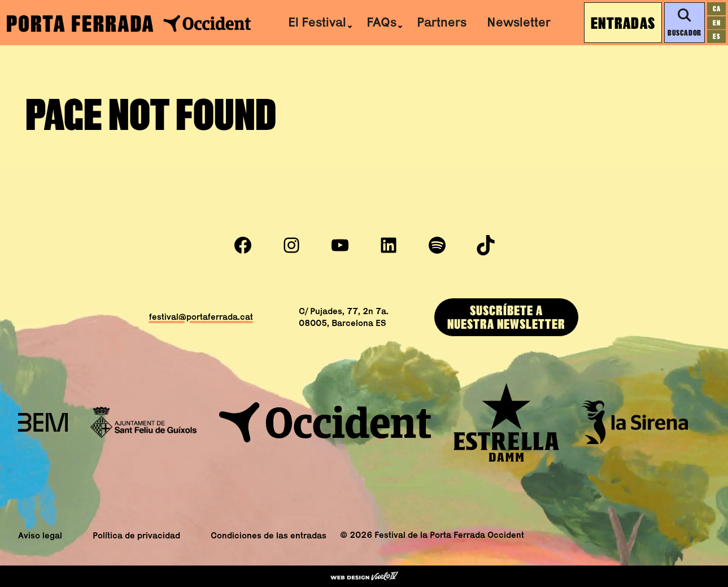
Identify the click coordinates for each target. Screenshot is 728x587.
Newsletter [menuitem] (519, 22)
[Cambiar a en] (716, 23)
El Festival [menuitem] (317, 22)
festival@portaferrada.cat (201, 317)
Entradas (623, 23)
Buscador (684, 23)
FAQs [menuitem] (382, 22)
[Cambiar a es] (716, 36)
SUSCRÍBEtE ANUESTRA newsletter (506, 317)
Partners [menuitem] (442, 22)
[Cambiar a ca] (716, 9)
